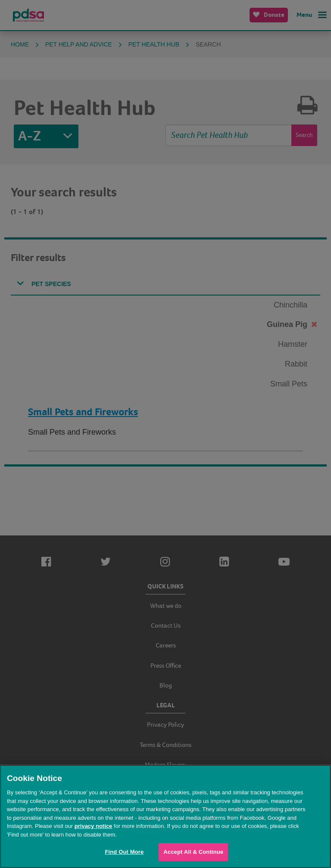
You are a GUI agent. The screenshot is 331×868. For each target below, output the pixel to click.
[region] (165, 816)
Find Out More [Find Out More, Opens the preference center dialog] (124, 852)
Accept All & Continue (193, 852)
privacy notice (93, 826)
